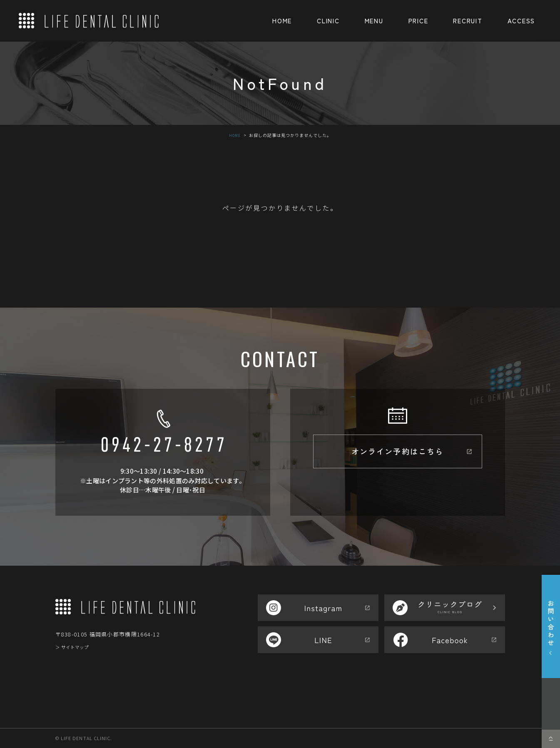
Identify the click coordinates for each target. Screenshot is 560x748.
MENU (374, 21)
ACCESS (521, 21)
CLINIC (328, 21)
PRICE (418, 21)
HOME (282, 21)
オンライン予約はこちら (397, 455)
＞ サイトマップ (77, 647)
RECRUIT (468, 21)
